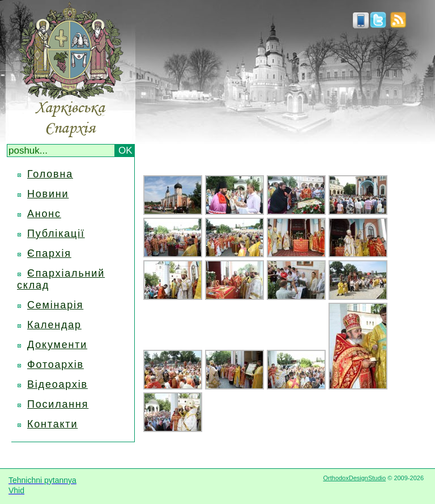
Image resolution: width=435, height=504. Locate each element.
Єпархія (49, 253)
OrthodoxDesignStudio (354, 478)
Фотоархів (56, 365)
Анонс (44, 214)
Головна (50, 174)
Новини (48, 194)
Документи (57, 345)
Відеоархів (57, 384)
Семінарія (55, 305)
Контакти (52, 424)
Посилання (58, 404)
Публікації (56, 234)
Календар (54, 325)
